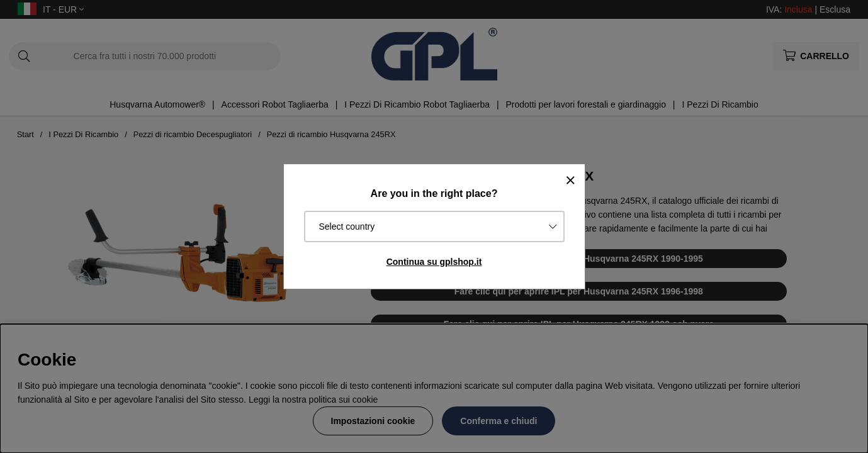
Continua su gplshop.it (434, 262)
